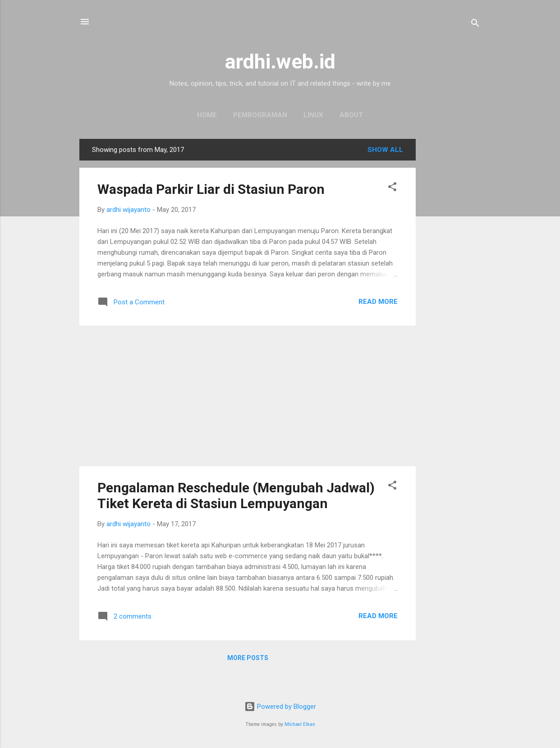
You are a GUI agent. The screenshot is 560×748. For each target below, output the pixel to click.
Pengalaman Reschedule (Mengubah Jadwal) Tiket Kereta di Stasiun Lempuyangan (236, 496)
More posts (248, 658)
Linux (313, 115)
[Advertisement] (452, 274)
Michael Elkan (300, 724)
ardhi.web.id (280, 62)
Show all (385, 150)
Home (207, 115)
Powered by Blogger (280, 707)
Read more (378, 302)
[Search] (475, 25)
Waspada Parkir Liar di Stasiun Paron (211, 189)
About (351, 115)
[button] (392, 188)
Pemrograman (260, 115)
